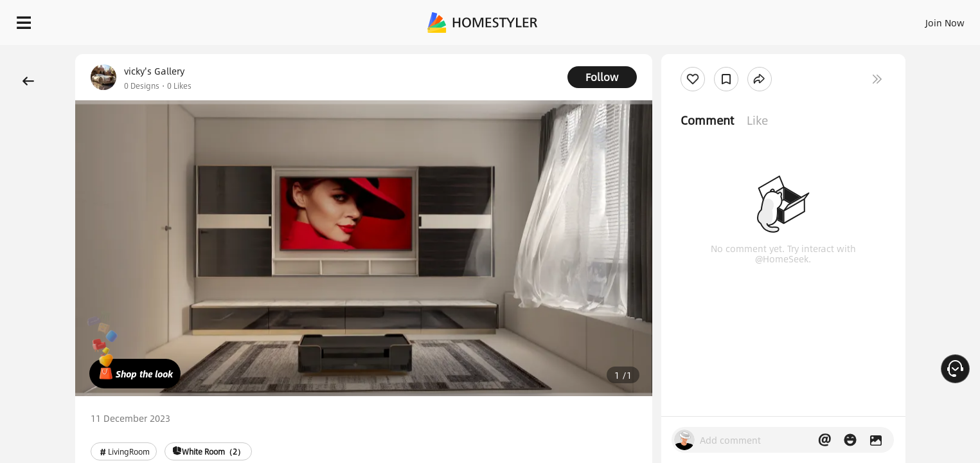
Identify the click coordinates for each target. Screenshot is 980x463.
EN (835, 19)
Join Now (790, 19)
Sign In (743, 19)
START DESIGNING (916, 19)
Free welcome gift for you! (713, 54)
